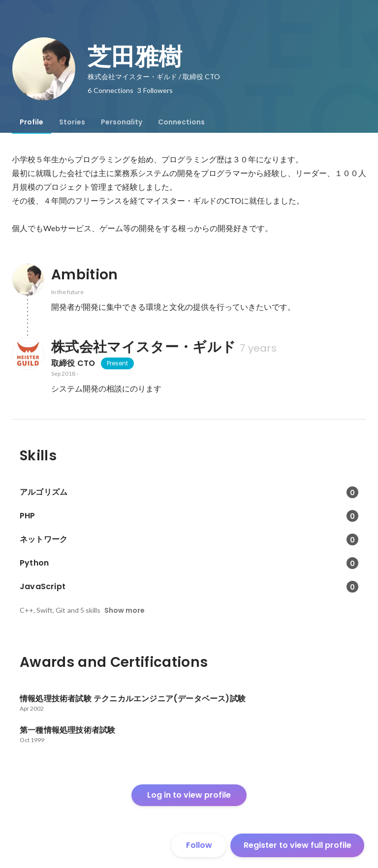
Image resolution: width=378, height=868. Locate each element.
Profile (31, 122)
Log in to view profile (189, 795)
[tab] (31, 122)
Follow (199, 845)
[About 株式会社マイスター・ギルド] (28, 354)
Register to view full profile (298, 845)
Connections (181, 122)
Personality (122, 122)
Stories (72, 122)
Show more (125, 610)
